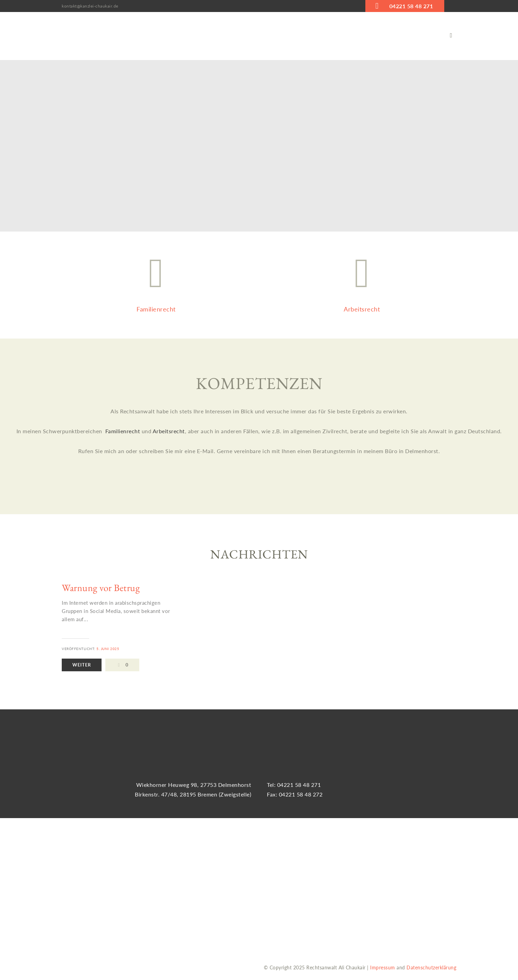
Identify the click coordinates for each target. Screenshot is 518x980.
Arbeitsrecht (169, 431)
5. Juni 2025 (108, 649)
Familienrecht (123, 431)
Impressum (383, 967)
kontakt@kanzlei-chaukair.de (90, 6)
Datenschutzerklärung (431, 967)
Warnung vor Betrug (101, 588)
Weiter (82, 665)
